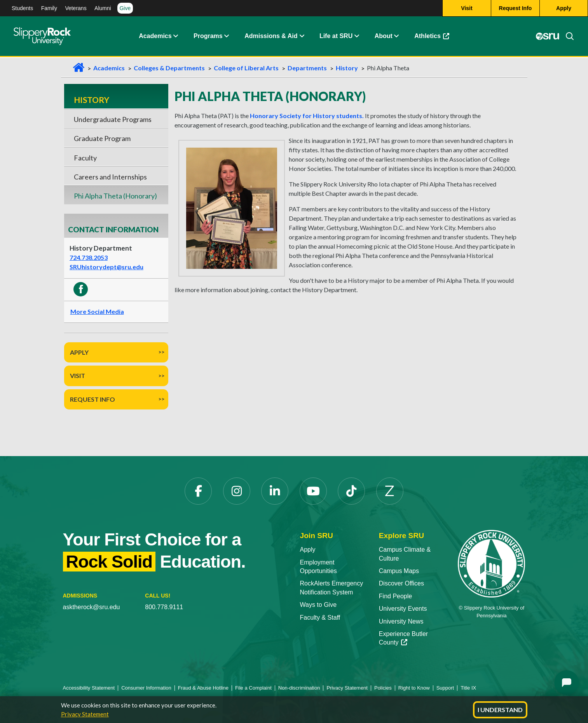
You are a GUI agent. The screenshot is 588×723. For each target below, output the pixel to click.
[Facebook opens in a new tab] (198, 491)
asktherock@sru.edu (92, 607)
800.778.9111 (164, 607)
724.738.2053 (89, 257)
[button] (176, 37)
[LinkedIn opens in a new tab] (275, 491)
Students (22, 8)
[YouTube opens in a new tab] (313, 491)
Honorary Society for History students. (307, 116)
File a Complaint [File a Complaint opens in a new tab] (253, 688)
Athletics (435, 39)
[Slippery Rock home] (42, 37)
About (384, 37)
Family (49, 8)
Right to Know (414, 688)
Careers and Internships (110, 177)
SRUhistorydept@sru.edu (106, 267)
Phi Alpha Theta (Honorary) (115, 196)
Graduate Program (102, 138)
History (347, 68)
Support (445, 688)
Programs (208, 37)
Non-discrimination (299, 688)
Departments (307, 68)
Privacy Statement (85, 714)
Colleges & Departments (169, 68)
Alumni (103, 8)
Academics (155, 37)
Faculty (85, 158)
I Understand (500, 710)
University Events (403, 609)
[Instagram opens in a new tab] (237, 491)
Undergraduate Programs (113, 119)
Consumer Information (146, 688)
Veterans (76, 8)
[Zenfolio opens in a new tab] (390, 491)
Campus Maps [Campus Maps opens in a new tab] (399, 571)
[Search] (567, 37)
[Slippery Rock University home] (491, 563)
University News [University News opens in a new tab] (401, 621)
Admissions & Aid (271, 37)
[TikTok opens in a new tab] (351, 491)
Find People (395, 596)
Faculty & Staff (320, 618)
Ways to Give (318, 605)
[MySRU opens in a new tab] (548, 37)
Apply (79, 352)
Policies (383, 688)
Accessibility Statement (89, 688)
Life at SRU (336, 37)
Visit (78, 375)
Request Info (92, 399)
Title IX (468, 688)
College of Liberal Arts (246, 68)
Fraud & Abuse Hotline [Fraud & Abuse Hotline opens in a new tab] (203, 688)
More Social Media (97, 311)
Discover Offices (401, 583)
